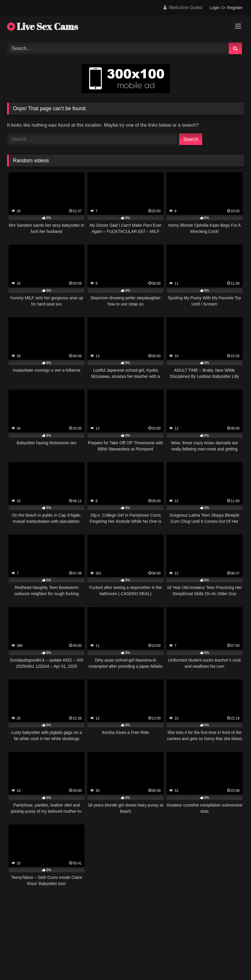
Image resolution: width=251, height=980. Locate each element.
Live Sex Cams (43, 26)
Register (235, 8)
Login (215, 8)
